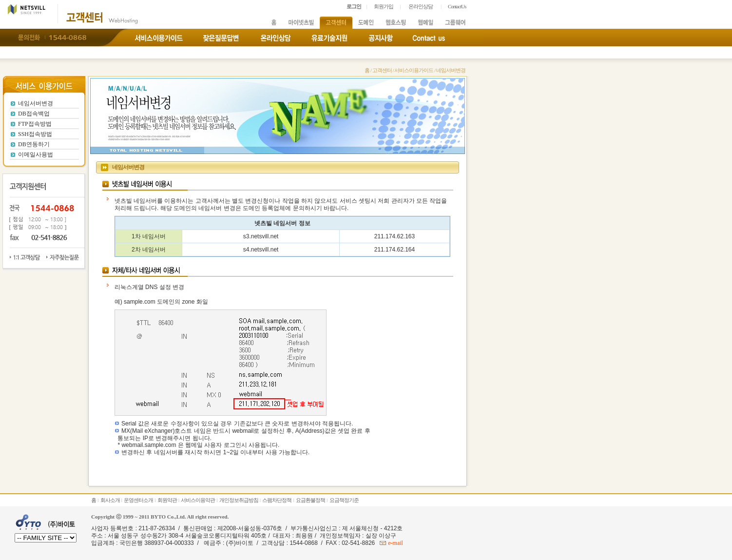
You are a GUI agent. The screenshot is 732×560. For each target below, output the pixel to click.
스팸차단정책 (277, 500)
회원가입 (384, 6)
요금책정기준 (344, 500)
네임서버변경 (36, 103)
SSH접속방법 (35, 134)
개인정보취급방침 (239, 500)
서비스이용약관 (198, 500)
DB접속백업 (34, 114)
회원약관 (167, 500)
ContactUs (457, 6)
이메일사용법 (36, 154)
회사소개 (110, 500)
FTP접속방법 (35, 124)
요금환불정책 (310, 500)
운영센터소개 (138, 500)
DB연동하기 (34, 144)
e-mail (395, 543)
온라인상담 (421, 6)
